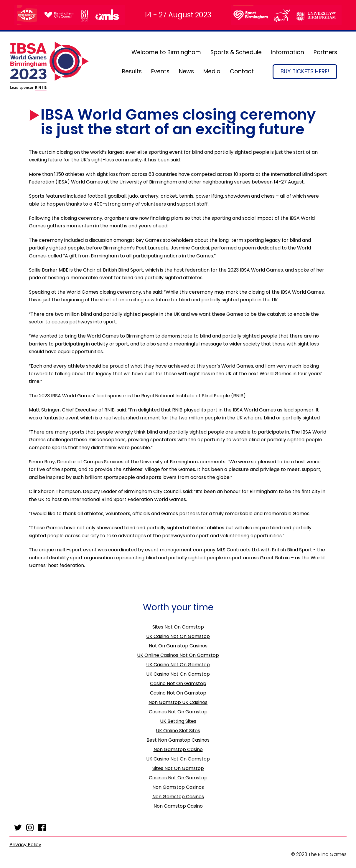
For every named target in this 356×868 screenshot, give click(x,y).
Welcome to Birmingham (166, 52)
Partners (325, 52)
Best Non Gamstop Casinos (178, 740)
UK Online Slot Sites (178, 731)
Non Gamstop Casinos (178, 787)
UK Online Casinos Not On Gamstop (178, 655)
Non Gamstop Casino (178, 749)
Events (160, 71)
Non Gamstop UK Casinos (178, 702)
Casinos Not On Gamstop (178, 712)
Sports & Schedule (236, 52)
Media (212, 71)
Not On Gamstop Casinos (178, 646)
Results (132, 71)
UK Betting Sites (178, 721)
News (186, 71)
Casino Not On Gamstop (178, 683)
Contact (242, 71)
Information (288, 52)
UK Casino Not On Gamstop (178, 636)
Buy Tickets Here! (305, 71)
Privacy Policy (25, 845)
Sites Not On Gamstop (178, 627)
